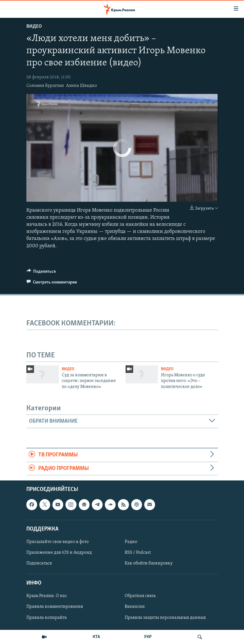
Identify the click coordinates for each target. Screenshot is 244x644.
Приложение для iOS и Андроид (59, 553)
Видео (34, 26)
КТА (96, 637)
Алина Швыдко (81, 86)
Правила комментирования (55, 607)
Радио (131, 542)
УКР (148, 637)
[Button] (41, 273)
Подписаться (39, 563)
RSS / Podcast (138, 553)
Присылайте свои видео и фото (58, 542)
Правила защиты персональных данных (165, 618)
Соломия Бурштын (45, 86)
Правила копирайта (47, 618)
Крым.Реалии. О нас (47, 596)
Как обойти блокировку (149, 563)
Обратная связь (140, 596)
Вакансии (135, 607)
